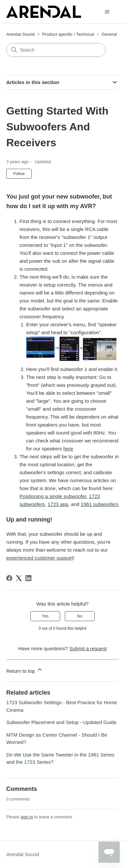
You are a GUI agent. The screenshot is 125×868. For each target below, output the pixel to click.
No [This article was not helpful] (80, 616)
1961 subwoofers (100, 504)
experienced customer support (40, 558)
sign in (27, 817)
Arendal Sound (21, 34)
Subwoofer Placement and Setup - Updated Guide (62, 722)
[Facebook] (9, 578)
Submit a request (88, 648)
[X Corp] (19, 578)
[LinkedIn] (28, 578)
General (109, 34)
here (68, 449)
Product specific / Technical (68, 34)
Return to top (25, 670)
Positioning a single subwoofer (53, 496)
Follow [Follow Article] (19, 174)
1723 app (58, 504)
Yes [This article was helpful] (45, 616)
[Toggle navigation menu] (107, 12)
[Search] (56, 50)
